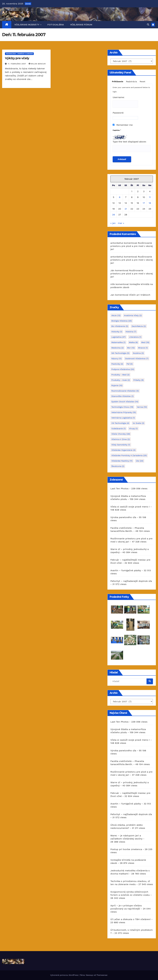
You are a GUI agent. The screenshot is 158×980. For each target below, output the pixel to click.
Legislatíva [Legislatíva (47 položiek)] (119, 337)
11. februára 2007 (17, 64)
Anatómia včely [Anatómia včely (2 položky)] (133, 315)
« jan (113, 223)
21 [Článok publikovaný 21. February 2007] (126, 209)
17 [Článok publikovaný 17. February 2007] (144, 203)
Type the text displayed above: (129, 142)
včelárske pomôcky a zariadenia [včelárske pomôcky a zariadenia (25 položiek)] (129, 455)
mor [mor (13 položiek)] (131, 348)
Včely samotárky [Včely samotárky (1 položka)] (121, 445)
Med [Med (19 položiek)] (145, 342)
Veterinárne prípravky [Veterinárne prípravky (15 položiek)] (124, 412)
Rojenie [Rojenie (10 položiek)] (117, 385)
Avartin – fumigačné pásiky (126, 570)
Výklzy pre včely (17, 58)
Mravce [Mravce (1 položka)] (143, 348)
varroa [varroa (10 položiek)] (142, 407)
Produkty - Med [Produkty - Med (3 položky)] (120, 375)
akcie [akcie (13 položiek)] (116, 315)
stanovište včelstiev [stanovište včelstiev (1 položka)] (122, 396)
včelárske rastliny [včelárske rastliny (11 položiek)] (122, 461)
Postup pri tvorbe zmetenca (126, 849)
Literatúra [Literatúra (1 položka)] (135, 337)
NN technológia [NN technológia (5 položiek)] (120, 353)
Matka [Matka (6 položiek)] (133, 342)
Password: (118, 113)
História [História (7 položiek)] (131, 332)
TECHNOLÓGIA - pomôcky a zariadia (19, 54)
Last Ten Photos (119, 489)
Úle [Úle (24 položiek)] (140, 461)
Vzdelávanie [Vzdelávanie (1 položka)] (118, 429)
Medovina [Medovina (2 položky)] (118, 348)
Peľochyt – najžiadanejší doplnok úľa (131, 581)
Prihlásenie (118, 81)
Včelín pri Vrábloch (140, 295)
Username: (119, 97)
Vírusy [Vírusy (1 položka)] (133, 429)
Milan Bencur (37, 64)
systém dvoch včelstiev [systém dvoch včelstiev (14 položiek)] (125, 402)
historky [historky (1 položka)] (117, 332)
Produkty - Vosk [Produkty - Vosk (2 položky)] (121, 380)
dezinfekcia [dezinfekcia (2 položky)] (139, 326)
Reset (143, 81)
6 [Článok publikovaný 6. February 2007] (120, 197)
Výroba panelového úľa (123, 517)
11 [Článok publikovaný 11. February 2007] (150, 197)
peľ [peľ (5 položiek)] (130, 364)
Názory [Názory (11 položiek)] (116, 359)
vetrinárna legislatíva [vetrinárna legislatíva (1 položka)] (123, 418)
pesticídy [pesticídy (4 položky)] (117, 364)
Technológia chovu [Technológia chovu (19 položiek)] (122, 407)
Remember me (123, 125)
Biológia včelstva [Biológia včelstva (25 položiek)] (122, 321)
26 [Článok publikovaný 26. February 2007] (114, 215)
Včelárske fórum (81, 25)
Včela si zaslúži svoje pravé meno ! (130, 507)
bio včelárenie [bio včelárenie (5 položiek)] (120, 326)
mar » (121, 223)
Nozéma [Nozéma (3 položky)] (138, 353)
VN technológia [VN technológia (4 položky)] (120, 423)
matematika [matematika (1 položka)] (118, 342)
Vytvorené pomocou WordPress (65, 975)
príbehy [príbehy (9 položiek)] (139, 380)
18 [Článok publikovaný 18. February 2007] (150, 203)
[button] (148, 25)
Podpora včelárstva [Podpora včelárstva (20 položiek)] (123, 369)
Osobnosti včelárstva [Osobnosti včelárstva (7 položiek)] (137, 359)
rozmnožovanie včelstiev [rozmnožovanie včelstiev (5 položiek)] (125, 391)
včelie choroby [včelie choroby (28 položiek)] (121, 434)
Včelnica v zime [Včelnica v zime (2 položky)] (121, 439)
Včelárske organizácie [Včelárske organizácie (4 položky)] (123, 450)
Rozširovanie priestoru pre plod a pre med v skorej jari (132, 246)
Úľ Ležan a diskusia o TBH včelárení (130, 919)
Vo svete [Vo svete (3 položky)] (138, 423)
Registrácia (132, 81)
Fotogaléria (56, 25)
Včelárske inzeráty (27, 25)
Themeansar (102, 975)
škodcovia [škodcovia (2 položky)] (118, 466)
